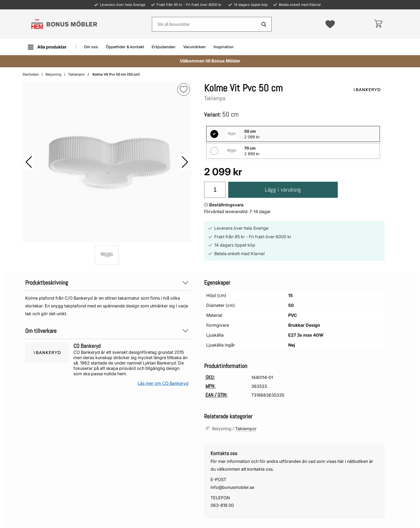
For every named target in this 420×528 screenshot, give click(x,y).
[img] (184, 89)
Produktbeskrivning (107, 283)
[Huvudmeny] (47, 47)
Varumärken (194, 47)
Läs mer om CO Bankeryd (163, 383)
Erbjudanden (164, 47)
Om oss (91, 47)
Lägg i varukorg (283, 190)
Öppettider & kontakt (125, 47)
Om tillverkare (107, 331)
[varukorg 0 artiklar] (378, 24)
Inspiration (224, 47)
